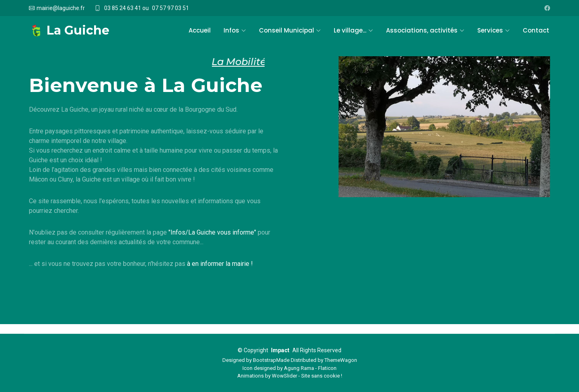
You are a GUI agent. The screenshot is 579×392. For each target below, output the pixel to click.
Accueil (200, 30)
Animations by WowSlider (267, 376)
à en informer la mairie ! (220, 264)
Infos (235, 30)
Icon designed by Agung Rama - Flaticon (289, 368)
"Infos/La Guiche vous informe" (212, 232)
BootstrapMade (271, 360)
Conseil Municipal (290, 30)
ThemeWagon (341, 360)
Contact (536, 30)
